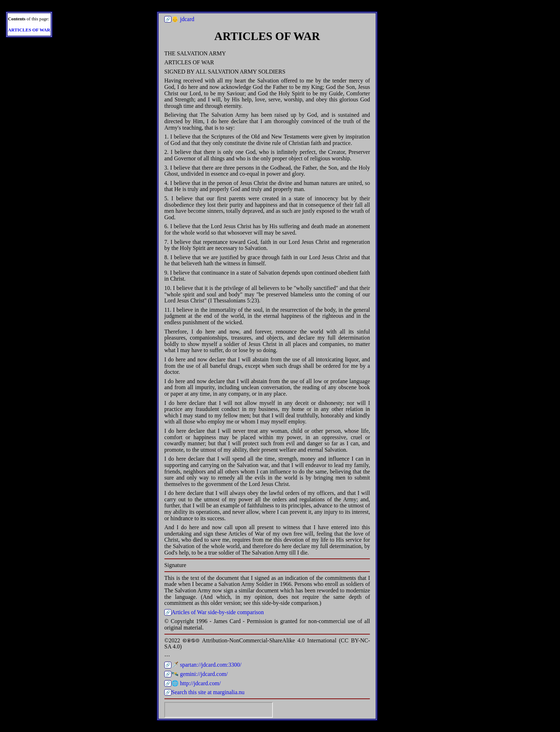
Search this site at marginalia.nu (208, 692)
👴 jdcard (183, 19)
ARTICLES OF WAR (29, 30)
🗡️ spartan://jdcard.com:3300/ (206, 665)
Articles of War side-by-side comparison (218, 612)
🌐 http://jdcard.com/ (196, 683)
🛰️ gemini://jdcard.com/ (200, 674)
